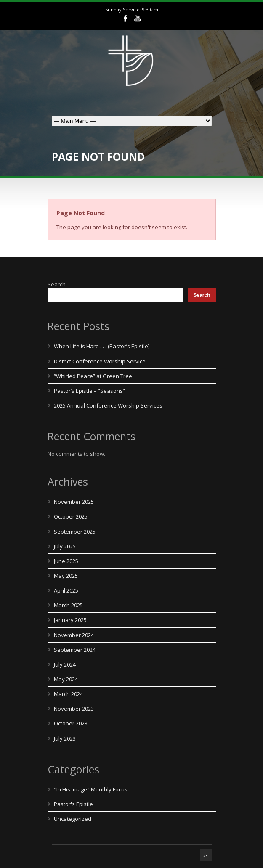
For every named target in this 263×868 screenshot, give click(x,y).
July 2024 (65, 664)
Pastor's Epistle (73, 804)
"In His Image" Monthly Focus (91, 789)
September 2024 (75, 650)
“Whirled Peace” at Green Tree (93, 376)
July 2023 (65, 738)
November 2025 (74, 502)
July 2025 (65, 546)
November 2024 (74, 635)
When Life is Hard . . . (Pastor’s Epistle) (102, 346)
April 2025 (66, 590)
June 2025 (66, 561)
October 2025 (71, 516)
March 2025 (68, 605)
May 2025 (66, 576)
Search (57, 284)
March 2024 (68, 694)
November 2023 (74, 709)
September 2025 (75, 532)
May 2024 (66, 679)
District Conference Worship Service (100, 361)
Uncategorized (73, 819)
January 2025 (70, 620)
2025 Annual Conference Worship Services (108, 405)
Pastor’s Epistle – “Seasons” (89, 391)
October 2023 (71, 723)
